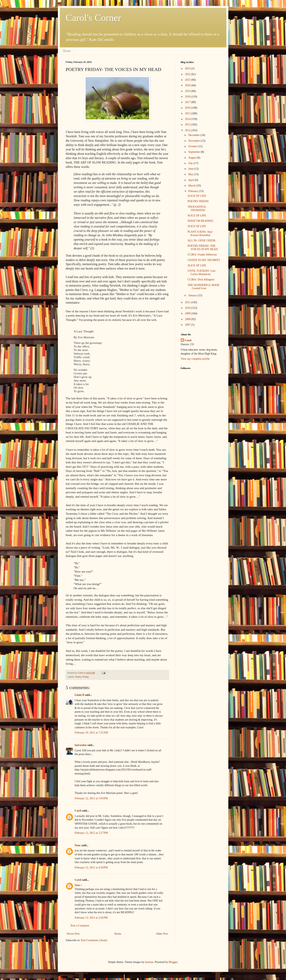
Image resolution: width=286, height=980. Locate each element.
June (191, 169)
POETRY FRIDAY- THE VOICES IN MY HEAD (203, 248)
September (195, 152)
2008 (188, 319)
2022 (188, 74)
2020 (188, 85)
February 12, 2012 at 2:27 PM (91, 833)
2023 (188, 68)
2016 (188, 108)
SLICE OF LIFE (197, 196)
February (194, 191)
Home (67, 51)
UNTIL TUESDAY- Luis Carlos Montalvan (201, 272)
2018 (188, 97)
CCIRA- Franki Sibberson (202, 255)
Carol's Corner (93, 18)
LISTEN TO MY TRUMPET (204, 260)
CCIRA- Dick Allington (201, 280)
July (191, 163)
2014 (188, 119)
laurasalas (81, 745)
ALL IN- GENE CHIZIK (201, 240)
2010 (188, 308)
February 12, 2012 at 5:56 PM (91, 918)
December (194, 135)
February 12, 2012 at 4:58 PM (91, 868)
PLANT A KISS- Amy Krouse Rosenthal (200, 233)
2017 (188, 102)
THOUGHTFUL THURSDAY (197, 208)
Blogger (173, 962)
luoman (149, 962)
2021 (188, 80)
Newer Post (73, 934)
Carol (78, 811)
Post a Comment (80, 926)
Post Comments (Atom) (94, 940)
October (193, 146)
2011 (188, 302)
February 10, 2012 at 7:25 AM (91, 733)
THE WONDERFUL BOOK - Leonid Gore (203, 287)
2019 (188, 91)
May (191, 174)
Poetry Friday (82, 677)
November (195, 141)
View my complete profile (195, 359)
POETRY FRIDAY (198, 201)
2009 (188, 313)
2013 (188, 125)
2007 (188, 325)
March (192, 186)
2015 (188, 113)
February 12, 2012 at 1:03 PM (91, 798)
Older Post (162, 934)
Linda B (80, 695)
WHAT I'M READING (200, 221)
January (193, 295)
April (192, 180)
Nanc (78, 845)
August (193, 158)
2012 (188, 130)
